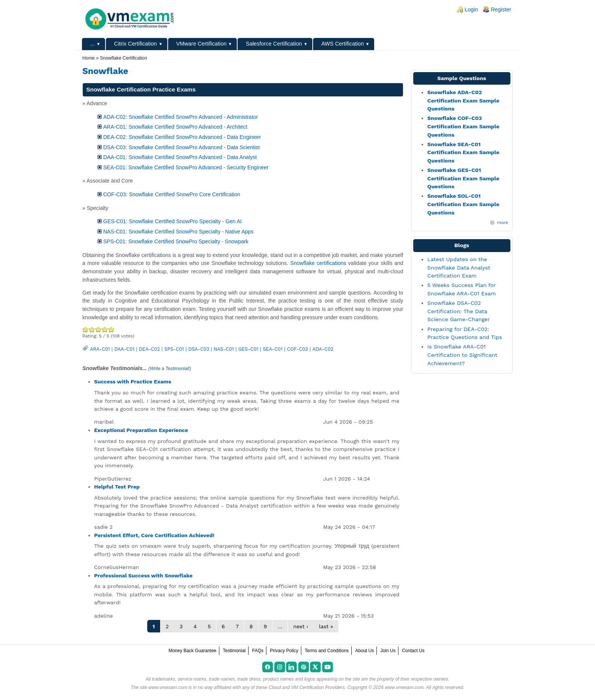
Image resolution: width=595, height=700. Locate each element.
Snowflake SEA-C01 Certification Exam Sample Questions (463, 152)
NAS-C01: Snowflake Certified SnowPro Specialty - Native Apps (178, 232)
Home (89, 58)
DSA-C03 (199, 349)
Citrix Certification (135, 44)
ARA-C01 (100, 349)
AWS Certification (343, 44)
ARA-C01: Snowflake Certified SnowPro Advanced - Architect (175, 127)
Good (98, 329)
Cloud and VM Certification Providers (307, 687)
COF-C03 (297, 349)
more (503, 222)
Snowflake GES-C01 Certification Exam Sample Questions (463, 178)
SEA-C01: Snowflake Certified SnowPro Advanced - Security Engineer (186, 167)
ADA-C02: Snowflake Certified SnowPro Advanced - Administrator (181, 117)
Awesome (111, 329)
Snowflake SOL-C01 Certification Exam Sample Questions (463, 204)
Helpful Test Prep (117, 487)
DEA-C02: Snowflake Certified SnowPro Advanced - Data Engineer (182, 137)
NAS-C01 (224, 349)
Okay (92, 329)
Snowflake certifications (318, 263)
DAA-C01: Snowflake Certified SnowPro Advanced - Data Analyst (180, 157)
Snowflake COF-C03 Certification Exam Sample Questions (463, 126)
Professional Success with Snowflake (143, 575)
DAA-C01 (124, 349)
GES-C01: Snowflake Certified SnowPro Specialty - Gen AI (172, 221)
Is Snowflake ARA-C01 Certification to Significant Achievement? (462, 355)
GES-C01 (248, 349)
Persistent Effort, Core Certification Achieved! (154, 535)
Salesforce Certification (274, 44)
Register (501, 9)
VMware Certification (201, 44)
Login (471, 9)
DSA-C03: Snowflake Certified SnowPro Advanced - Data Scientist (181, 147)
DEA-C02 (149, 349)
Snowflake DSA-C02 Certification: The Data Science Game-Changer (459, 311)
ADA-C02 (323, 349)
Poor (86, 329)
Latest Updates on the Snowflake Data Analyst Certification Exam (459, 267)
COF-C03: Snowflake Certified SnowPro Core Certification (172, 194)
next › (301, 626)
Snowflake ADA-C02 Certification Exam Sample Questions (463, 100)
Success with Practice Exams (133, 382)
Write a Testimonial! (170, 369)
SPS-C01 (174, 349)
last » (326, 626)
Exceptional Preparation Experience (141, 430)
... (93, 44)
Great (105, 329)
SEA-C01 (273, 349)
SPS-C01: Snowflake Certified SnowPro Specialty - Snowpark (176, 241)
